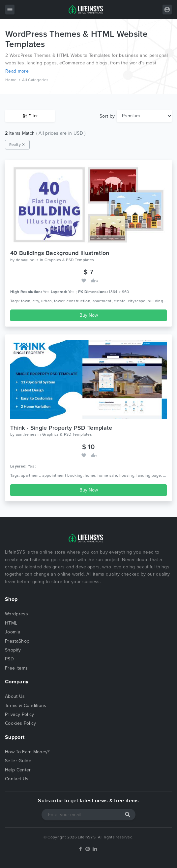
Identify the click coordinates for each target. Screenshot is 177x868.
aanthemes (26, 434)
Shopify (13, 650)
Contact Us (17, 779)
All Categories (35, 80)
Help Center (18, 770)
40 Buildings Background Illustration (60, 253)
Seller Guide (18, 761)
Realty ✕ (17, 145)
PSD (9, 659)
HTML (11, 623)
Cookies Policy (20, 723)
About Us (15, 696)
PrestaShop (17, 641)
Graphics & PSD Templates (69, 260)
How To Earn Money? (27, 752)
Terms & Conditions (26, 706)
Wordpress (16, 614)
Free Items (16, 668)
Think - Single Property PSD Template (61, 428)
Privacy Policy (19, 714)
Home (11, 80)
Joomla (13, 632)
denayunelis (27, 260)
